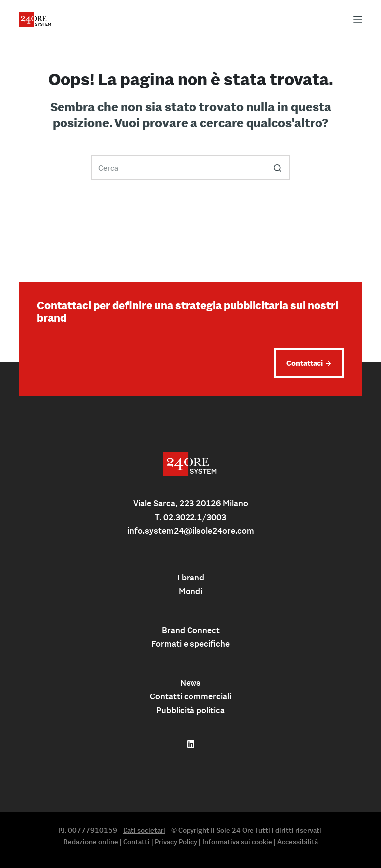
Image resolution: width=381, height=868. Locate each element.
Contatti (136, 842)
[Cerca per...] (190, 168)
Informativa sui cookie (237, 842)
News (190, 683)
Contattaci (305, 363)
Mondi (190, 591)
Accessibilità (298, 842)
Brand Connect (191, 630)
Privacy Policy (176, 842)
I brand (191, 578)
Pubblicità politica (190, 710)
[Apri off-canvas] (358, 20)
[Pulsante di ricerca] (277, 168)
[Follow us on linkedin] (191, 744)
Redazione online (91, 842)
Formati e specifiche (190, 644)
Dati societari (144, 830)
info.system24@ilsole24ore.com (191, 531)
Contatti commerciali (190, 696)
